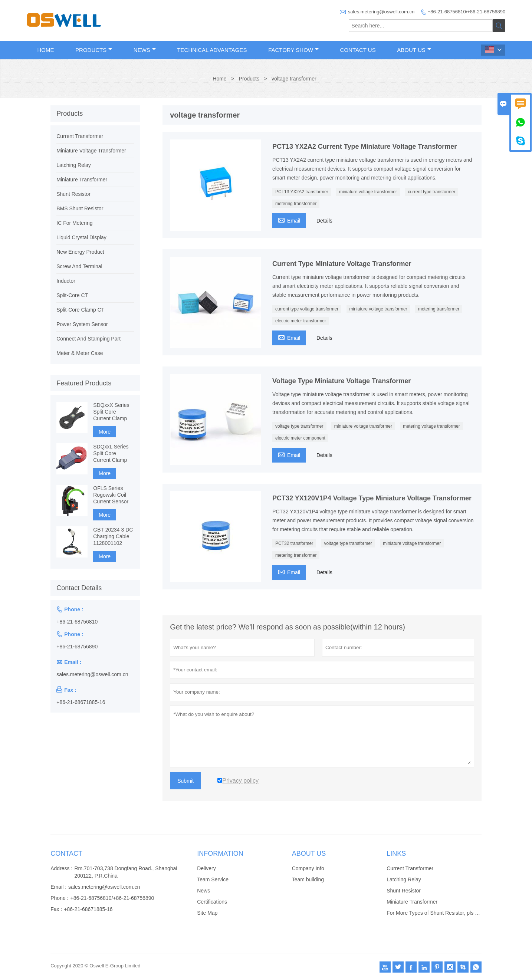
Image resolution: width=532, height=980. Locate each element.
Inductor (66, 281)
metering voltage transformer (431, 426)
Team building (308, 879)
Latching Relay (74, 165)
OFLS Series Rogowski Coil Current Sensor (111, 495)
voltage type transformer (299, 426)
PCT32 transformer (294, 543)
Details (324, 221)
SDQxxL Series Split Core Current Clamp (111, 453)
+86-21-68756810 (77, 622)
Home (46, 50)
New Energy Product (80, 252)
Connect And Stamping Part (88, 339)
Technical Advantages (212, 50)
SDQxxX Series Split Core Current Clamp (111, 412)
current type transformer (431, 192)
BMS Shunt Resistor (80, 208)
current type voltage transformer (307, 309)
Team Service (213, 879)
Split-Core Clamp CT (80, 310)
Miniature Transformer (82, 180)
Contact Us (358, 50)
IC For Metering (74, 223)
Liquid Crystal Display (81, 237)
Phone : (59, 898)
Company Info (308, 868)
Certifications (212, 902)
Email (289, 220)
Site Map (207, 913)
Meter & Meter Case (80, 353)
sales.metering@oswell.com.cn (381, 12)
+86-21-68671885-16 (81, 702)
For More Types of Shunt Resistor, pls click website (445, 913)
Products (94, 50)
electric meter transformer (301, 321)
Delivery (206, 868)
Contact (66, 854)
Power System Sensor (82, 324)
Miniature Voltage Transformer (91, 151)
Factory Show (293, 50)
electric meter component (300, 438)
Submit (185, 781)
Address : (61, 868)
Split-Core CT (72, 295)
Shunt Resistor (73, 194)
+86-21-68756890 (77, 647)
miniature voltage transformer (368, 192)
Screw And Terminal (79, 266)
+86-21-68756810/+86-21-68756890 (467, 12)
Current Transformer (80, 136)
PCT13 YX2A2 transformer (302, 192)
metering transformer (296, 204)
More (105, 432)
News (145, 50)
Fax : (56, 909)
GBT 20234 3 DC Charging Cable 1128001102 (113, 536)
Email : (58, 887)
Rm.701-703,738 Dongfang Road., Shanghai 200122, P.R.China (126, 872)
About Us (414, 50)
